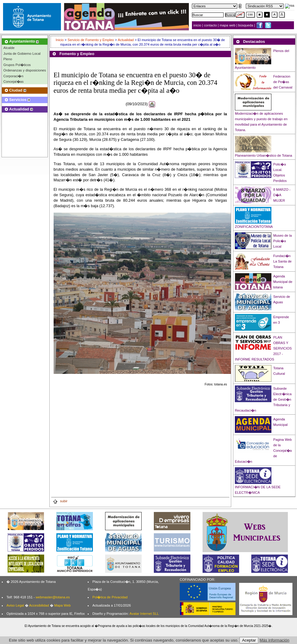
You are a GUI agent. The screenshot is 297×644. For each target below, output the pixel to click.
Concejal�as (13, 82)
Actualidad (126, 40)
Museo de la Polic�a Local (283, 241)
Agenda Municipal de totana (283, 282)
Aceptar (249, 640)
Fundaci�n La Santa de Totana (282, 261)
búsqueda (246, 25)
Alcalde (9, 48)
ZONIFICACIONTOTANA (254, 227)
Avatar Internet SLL (144, 614)
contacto (210, 25)
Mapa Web (62, 605)
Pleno (8, 59)
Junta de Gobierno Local (22, 54)
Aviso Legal (15, 605)
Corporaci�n (13, 76)
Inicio (60, 40)
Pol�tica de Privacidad (110, 597)
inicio (198, 25)
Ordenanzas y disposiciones (25, 70)
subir (60, 501)
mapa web (228, 25)
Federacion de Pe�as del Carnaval (283, 82)
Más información (274, 640)
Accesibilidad (39, 605)
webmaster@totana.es (53, 597)
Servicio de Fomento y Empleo (91, 40)
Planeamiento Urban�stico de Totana (263, 155)
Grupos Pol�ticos (17, 65)
